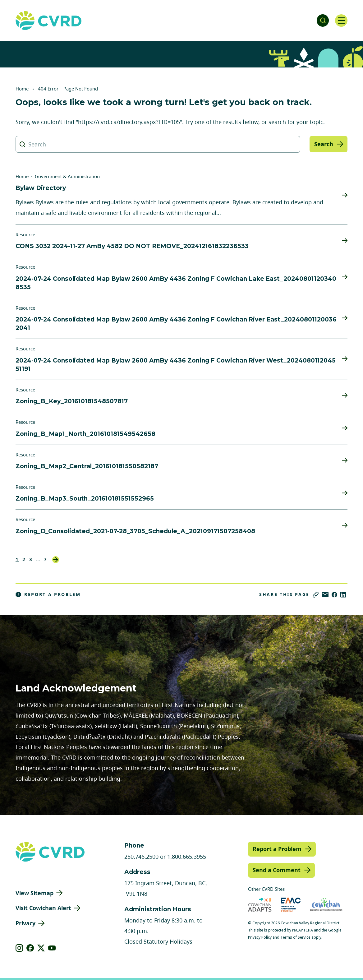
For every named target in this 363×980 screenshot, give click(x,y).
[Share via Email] (325, 595)
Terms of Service (295, 937)
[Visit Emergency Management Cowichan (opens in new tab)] (291, 905)
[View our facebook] (30, 948)
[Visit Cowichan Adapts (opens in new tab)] (260, 905)
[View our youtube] (52, 948)
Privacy (25, 923)
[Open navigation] (341, 21)
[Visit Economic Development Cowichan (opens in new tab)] (326, 905)
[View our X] (41, 948)
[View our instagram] (19, 948)
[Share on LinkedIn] (343, 595)
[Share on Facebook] (334, 595)
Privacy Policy (260, 937)
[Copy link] (316, 595)
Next (56, 560)
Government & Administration (67, 176)
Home (22, 89)
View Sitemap (34, 893)
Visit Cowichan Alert (43, 908)
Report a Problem (48, 594)
